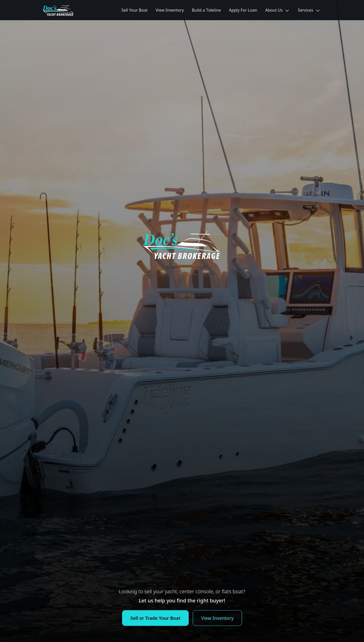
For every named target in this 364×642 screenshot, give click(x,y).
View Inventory (170, 10)
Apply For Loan (243, 10)
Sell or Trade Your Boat (156, 618)
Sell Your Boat (134, 10)
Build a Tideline (206, 10)
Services (309, 10)
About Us (278, 10)
